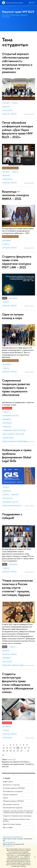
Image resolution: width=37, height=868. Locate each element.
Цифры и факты (8, 781)
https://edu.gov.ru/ (9, 842)
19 (7, 751)
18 (4, 751)
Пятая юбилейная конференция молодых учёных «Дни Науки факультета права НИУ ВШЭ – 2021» (18, 130)
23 (21, 751)
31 (28, 751)
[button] (14, 776)
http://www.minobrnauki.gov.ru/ (13, 837)
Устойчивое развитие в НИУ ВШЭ (14, 788)
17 (29, 748)
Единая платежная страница (12, 824)
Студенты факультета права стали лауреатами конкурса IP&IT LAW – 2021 (17, 262)
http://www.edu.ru (9, 846)
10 (4, 748)
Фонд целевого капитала (11, 804)
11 (7, 748)
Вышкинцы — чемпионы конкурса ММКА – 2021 (15, 195)
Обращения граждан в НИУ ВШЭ (13, 801)
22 (18, 751)
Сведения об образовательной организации (17, 816)
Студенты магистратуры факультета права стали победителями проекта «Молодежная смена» (18, 683)
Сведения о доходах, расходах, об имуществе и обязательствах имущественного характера (18, 812)
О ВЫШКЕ (7, 778)
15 (22, 748)
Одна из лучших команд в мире (13, 316)
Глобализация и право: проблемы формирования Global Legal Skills (17, 455)
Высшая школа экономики (15, 3)
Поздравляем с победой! (12, 516)
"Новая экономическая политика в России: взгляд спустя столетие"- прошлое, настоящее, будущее (17, 588)
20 (11, 751)
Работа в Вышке (8, 827)
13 (14, 748)
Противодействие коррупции (13, 808)
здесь (15, 855)
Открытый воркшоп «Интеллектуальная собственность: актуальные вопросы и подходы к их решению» (17, 63)
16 (25, 748)
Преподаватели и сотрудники (13, 791)
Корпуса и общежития (10, 795)
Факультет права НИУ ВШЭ (18, 12)
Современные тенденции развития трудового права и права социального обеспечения (16, 388)
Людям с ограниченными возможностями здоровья (16, 820)
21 (14, 751)
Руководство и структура (11, 785)
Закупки (5, 798)
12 (11, 748)
